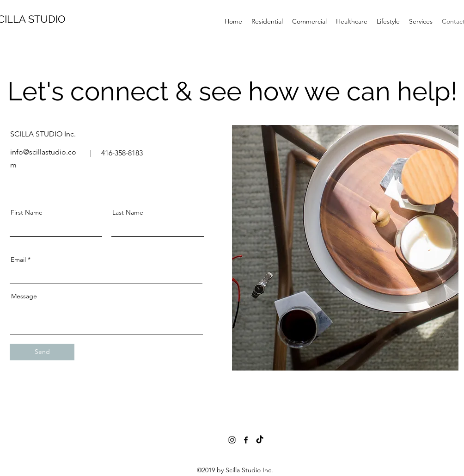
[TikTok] (260, 440)
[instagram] (232, 440)
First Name (27, 212)
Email (18, 260)
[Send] (42, 352)
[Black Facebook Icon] (246, 440)
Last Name (128, 212)
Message (24, 296)
